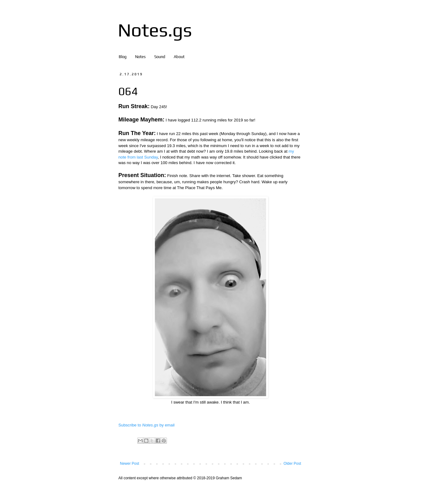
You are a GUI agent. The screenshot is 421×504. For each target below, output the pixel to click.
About (179, 57)
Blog (123, 57)
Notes (140, 57)
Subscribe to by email (147, 425)
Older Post (292, 464)
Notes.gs (155, 30)
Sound (160, 57)
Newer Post (130, 464)
